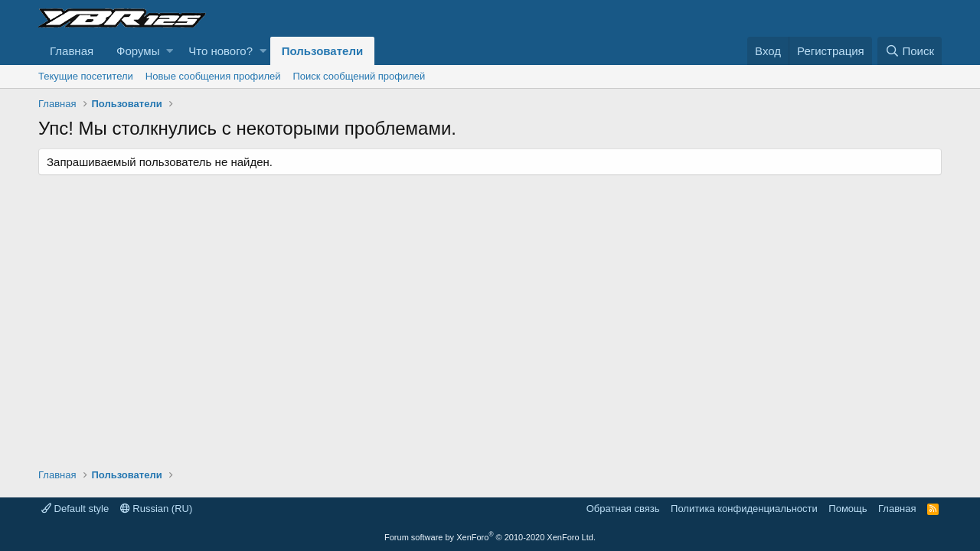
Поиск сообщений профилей (359, 76)
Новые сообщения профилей (213, 76)
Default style (75, 509)
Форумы (138, 51)
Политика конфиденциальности (744, 509)
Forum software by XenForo (490, 537)
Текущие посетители (86, 76)
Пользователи (322, 51)
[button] (170, 51)
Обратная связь (623, 509)
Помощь (848, 509)
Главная (72, 51)
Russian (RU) (157, 509)
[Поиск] (910, 51)
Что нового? (220, 51)
